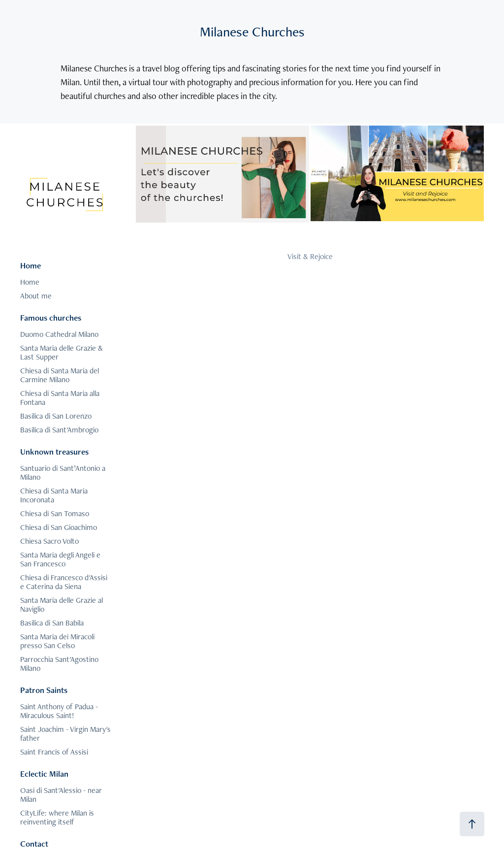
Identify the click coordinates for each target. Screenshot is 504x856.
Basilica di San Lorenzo (56, 416)
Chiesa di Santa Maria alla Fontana (60, 398)
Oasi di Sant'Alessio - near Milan (61, 795)
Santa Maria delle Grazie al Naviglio (62, 605)
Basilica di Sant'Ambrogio (59, 430)
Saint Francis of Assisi (54, 752)
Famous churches (51, 318)
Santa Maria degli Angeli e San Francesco (60, 559)
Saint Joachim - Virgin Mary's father (65, 734)
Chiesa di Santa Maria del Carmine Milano (60, 375)
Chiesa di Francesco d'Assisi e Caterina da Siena (64, 582)
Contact (34, 844)
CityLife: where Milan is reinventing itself (57, 817)
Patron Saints (44, 690)
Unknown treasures (54, 452)
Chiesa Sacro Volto (49, 541)
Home (31, 265)
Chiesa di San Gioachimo (59, 527)
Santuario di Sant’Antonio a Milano (63, 473)
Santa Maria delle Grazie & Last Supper (62, 352)
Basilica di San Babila (52, 623)
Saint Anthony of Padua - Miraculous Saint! (59, 711)
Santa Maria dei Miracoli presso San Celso (57, 641)
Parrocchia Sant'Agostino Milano (59, 664)
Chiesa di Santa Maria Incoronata (54, 495)
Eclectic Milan (44, 774)
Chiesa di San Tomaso (55, 513)
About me (36, 296)
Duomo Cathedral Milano (59, 334)
